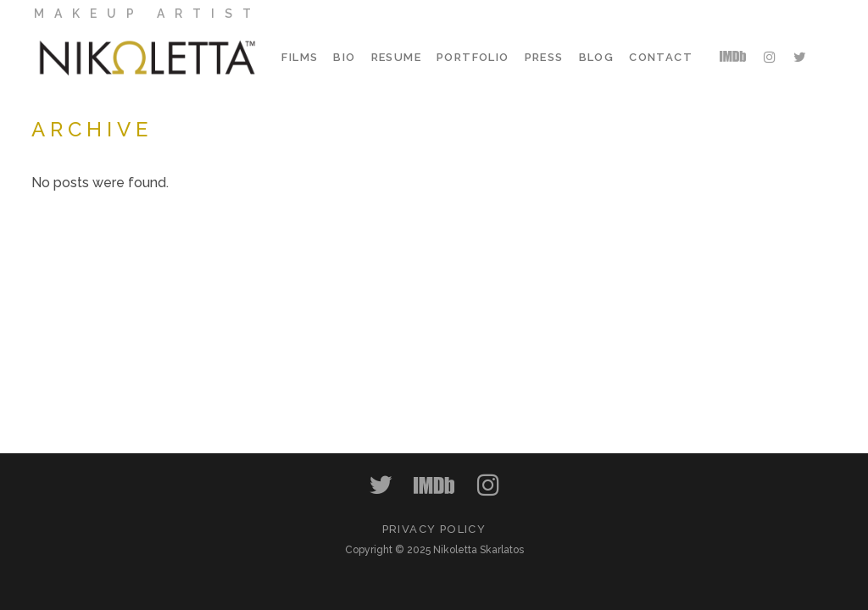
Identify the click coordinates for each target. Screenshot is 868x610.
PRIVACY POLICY (434, 529)
